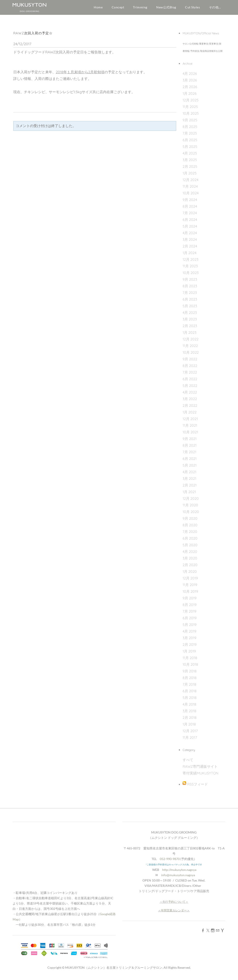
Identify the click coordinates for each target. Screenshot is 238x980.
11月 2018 (190, 660)
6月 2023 (190, 301)
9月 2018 (190, 673)
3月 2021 (189, 480)
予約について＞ (178, 904)
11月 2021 (190, 427)
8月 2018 (190, 680)
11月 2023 (190, 268)
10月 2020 (191, 514)
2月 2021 (190, 487)
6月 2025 (190, 142)
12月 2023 (190, 261)
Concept (118, 7)
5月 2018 (190, 700)
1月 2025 (190, 175)
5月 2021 (190, 467)
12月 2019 (190, 580)
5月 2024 (190, 228)
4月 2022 (190, 394)
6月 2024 (190, 222)
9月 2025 (190, 122)
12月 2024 (190, 182)
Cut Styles (193, 7)
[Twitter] (208, 932)
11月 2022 (190, 348)
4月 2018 (189, 706)
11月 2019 (190, 587)
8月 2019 (190, 607)
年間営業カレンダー (174, 912)
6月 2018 (190, 693)
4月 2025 (190, 155)
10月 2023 (191, 275)
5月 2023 (190, 308)
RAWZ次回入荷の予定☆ (33, 35)
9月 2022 (190, 361)
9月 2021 (190, 441)
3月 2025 (190, 162)
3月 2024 (190, 241)
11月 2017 (190, 739)
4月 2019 (189, 633)
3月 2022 (190, 401)
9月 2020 (190, 520)
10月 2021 (190, 434)
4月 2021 (189, 474)
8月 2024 (190, 208)
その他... (215, 7)
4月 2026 (190, 75)
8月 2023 (190, 288)
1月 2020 (190, 573)
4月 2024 (190, 235)
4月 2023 (190, 314)
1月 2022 (190, 414)
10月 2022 (191, 354)
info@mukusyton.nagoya (178, 877)
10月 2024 (191, 195)
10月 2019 (190, 593)
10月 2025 (191, 115)
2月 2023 (190, 328)
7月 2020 (190, 534)
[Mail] (218, 932)
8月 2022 (190, 368)
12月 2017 (190, 733)
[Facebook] (203, 932)
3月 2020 (190, 560)
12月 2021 (190, 421)
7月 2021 (189, 454)
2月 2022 (190, 407)
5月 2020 (190, 547)
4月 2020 (190, 554)
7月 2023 (190, 295)
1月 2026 (190, 95)
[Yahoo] (222, 932)
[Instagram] (213, 932)
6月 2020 (190, 540)
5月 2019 (190, 627)
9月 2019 (190, 600)
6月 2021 (190, 461)
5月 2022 (190, 388)
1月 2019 (189, 653)
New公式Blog (166, 7)
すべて (188, 762)
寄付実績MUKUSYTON (201, 775)
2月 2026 (190, 89)
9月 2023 (190, 281)
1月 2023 (189, 334)
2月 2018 (190, 720)
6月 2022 (190, 381)
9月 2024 (190, 202)
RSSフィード (198, 786)
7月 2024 (190, 215)
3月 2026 (190, 82)
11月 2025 (190, 109)
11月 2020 (190, 507)
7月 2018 (189, 686)
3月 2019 (189, 640)
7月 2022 (190, 374)
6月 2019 (190, 620)
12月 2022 (191, 341)
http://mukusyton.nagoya (179, 872)
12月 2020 (191, 500)
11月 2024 (190, 188)
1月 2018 (189, 726)
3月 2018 (189, 713)
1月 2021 (189, 494)
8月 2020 (190, 527)
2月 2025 (190, 168)
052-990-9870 (170, 861)
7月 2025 (190, 135)
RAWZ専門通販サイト (200, 768)
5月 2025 (190, 149)
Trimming (140, 7)
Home (98, 7)
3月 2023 (190, 321)
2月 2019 (190, 646)
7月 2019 (189, 613)
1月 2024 (189, 255)
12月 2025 (191, 102)
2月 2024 (190, 248)
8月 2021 (190, 447)
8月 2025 (190, 129)
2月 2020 (190, 567)
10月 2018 (190, 666)
